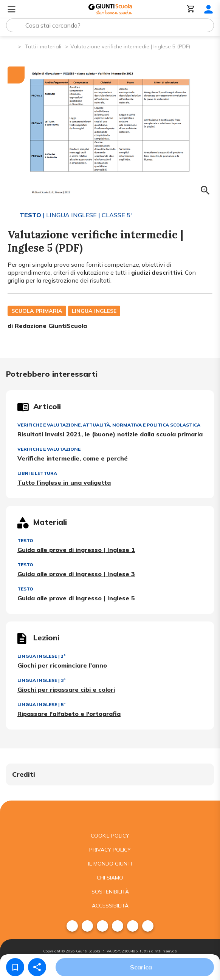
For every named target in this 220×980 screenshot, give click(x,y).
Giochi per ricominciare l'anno (62, 665)
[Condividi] (37, 967)
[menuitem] (72, 926)
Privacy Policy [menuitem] (110, 850)
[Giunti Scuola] (110, 9)
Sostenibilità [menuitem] (110, 892)
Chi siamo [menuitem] (110, 878)
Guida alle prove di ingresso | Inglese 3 (76, 574)
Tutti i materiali (43, 46)
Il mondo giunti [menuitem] (110, 864)
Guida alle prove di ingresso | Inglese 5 (76, 598)
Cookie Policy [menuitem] (110, 836)
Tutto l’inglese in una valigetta (64, 482)
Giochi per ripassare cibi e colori (66, 689)
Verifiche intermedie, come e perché (73, 458)
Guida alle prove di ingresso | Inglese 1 (76, 550)
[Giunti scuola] (110, 815)
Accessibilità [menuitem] (110, 906)
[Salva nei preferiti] (15, 967)
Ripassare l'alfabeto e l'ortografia (69, 714)
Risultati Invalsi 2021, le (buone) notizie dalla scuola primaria (110, 434)
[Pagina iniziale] (12, 46)
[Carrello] (191, 9)
